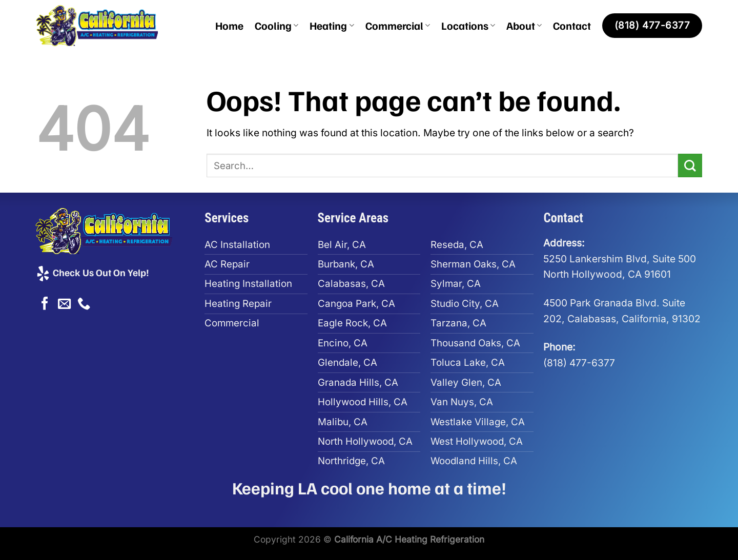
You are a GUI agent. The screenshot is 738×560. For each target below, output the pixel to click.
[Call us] (84, 304)
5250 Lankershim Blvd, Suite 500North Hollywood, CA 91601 (620, 258)
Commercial (398, 25)
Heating (332, 25)
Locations (468, 25)
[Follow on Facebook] (45, 304)
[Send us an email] (64, 304)
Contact (572, 25)
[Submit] (690, 166)
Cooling (276, 25)
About (524, 25)
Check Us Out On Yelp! (92, 272)
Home (229, 25)
